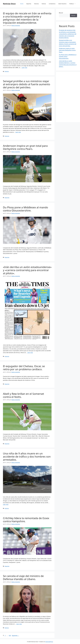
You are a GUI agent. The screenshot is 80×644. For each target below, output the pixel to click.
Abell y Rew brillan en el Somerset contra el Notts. (23, 395)
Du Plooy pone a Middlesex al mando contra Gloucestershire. (25, 209)
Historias (36, 4)
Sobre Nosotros (62, 4)
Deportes (29, 4)
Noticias (44, 4)
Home (22, 4)
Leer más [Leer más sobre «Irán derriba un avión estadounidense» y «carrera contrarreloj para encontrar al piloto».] (30, 353)
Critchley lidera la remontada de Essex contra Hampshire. (26, 520)
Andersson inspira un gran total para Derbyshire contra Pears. (25, 147)
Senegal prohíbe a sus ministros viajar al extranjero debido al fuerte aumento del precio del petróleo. (27, 84)
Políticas (73, 4)
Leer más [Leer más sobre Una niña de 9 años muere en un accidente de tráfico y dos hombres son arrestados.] (6, 504)
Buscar (61, 13)
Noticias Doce (9, 4)
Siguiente (15, 635)
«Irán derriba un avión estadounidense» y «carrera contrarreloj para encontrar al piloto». (27, 270)
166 (10, 635)
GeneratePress (49, 642)
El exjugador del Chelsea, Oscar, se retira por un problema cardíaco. (24, 368)
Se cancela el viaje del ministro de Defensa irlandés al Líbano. (23, 577)
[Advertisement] (68, 97)
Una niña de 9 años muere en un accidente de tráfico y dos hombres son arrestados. (27, 457)
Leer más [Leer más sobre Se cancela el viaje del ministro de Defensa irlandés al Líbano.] (19, 624)
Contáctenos (52, 4)
